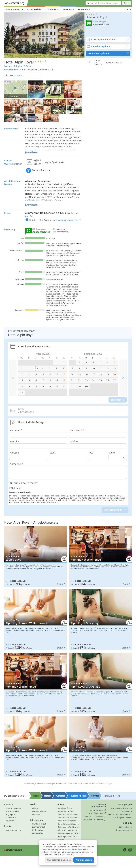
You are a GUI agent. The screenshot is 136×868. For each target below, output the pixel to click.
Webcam (36, 814)
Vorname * (16, 430)
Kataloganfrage (65, 808)
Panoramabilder (39, 811)
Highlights (51, 9)
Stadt (53, 453)
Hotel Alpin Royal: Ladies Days (35, 556)
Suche (126, 3)
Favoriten (84, 9)
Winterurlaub (38, 833)
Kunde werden (124, 830)
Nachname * (77, 430)
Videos (35, 808)
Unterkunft (67, 9)
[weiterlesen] (32, 152)
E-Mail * (14, 441)
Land (112, 453)
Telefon (74, 441)
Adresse (14, 453)
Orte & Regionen (14, 9)
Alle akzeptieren (84, 860)
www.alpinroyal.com (109, 53)
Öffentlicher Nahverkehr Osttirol (69, 818)
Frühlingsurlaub (39, 824)
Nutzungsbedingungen (121, 808)
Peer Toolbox (125, 827)
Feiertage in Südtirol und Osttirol (69, 827)
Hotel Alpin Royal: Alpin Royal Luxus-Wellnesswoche (35, 620)
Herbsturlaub (38, 830)
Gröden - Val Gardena (95, 817)
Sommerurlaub (39, 827)
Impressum (127, 811)
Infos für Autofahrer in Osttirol (69, 824)
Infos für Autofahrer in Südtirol (69, 821)
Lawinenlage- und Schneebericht (69, 833)
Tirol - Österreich (97, 813)
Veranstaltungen (13, 830)
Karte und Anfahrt (66, 811)
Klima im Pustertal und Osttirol (69, 830)
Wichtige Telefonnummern (69, 836)
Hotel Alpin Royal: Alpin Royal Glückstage (101, 620)
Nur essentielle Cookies (59, 860)
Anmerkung (16, 464)
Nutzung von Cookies (122, 818)
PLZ (91, 453)
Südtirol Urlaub (98, 810)
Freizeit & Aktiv (34, 9)
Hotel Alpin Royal (19, 62)
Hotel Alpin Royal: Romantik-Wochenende (101, 556)
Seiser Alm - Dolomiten (94, 820)
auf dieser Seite (75, 849)
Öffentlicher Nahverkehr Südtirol (69, 814)
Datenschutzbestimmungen (120, 814)
